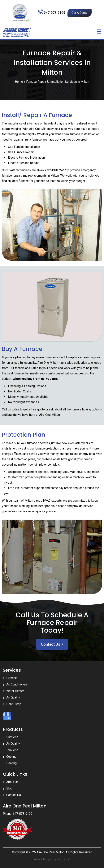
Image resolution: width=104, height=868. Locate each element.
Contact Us (51, 644)
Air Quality (13, 697)
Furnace (12, 678)
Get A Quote (80, 13)
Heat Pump (14, 704)
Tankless (12, 750)
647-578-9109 (54, 13)
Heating (11, 763)
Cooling (11, 757)
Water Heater (15, 691)
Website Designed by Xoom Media (52, 859)
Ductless (12, 737)
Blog (9, 788)
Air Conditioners (17, 684)
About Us (12, 782)
